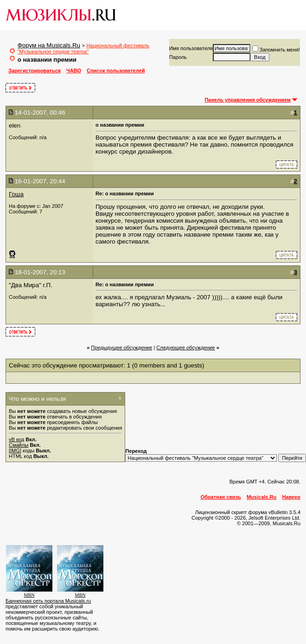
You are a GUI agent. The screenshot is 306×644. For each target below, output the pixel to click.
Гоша (16, 194)
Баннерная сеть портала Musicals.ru (48, 601)
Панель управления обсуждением (248, 100)
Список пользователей (116, 71)
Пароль (178, 57)
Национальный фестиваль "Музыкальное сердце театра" (83, 48)
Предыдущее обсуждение (121, 348)
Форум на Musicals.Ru (49, 45)
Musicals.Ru (261, 497)
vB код (16, 439)
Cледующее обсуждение (185, 348)
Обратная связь (221, 497)
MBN (29, 595)
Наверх (291, 497)
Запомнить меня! (276, 50)
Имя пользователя (191, 48)
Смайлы (19, 445)
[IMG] (15, 451)
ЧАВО (74, 71)
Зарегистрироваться (35, 71)
